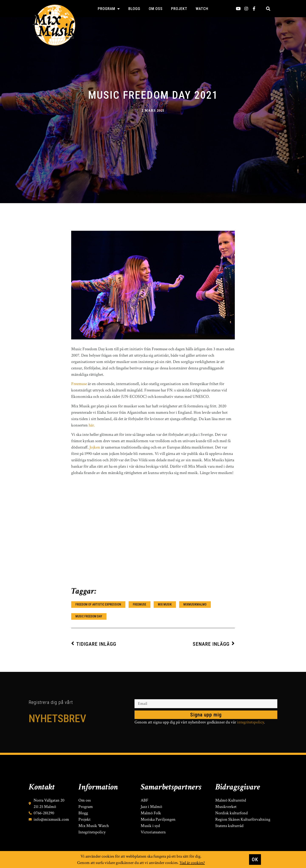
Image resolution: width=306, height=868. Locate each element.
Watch (202, 9)
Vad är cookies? (192, 863)
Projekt (179, 9)
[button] (268, 9)
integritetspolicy (250, 723)
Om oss (156, 9)
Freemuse (79, 615)
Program (109, 9)
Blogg (134, 9)
